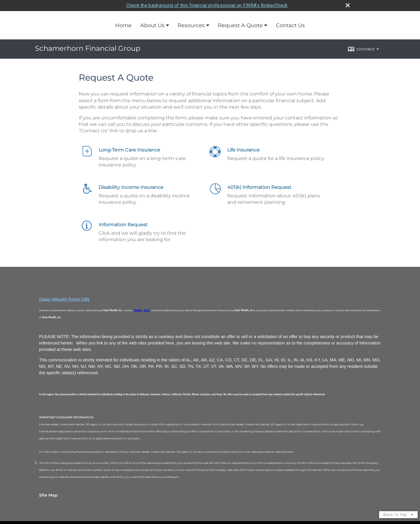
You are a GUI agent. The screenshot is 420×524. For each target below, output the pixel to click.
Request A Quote (240, 25)
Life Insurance (243, 150)
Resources (191, 25)
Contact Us (290, 25)
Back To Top (398, 515)
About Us (152, 25)
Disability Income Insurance (131, 187)
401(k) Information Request (259, 187)
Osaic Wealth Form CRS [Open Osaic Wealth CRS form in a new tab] (64, 299)
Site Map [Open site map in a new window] (48, 495)
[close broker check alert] (348, 5)
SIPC (147, 310)
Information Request (123, 225)
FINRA (138, 310)
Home (123, 25)
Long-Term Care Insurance (129, 150)
